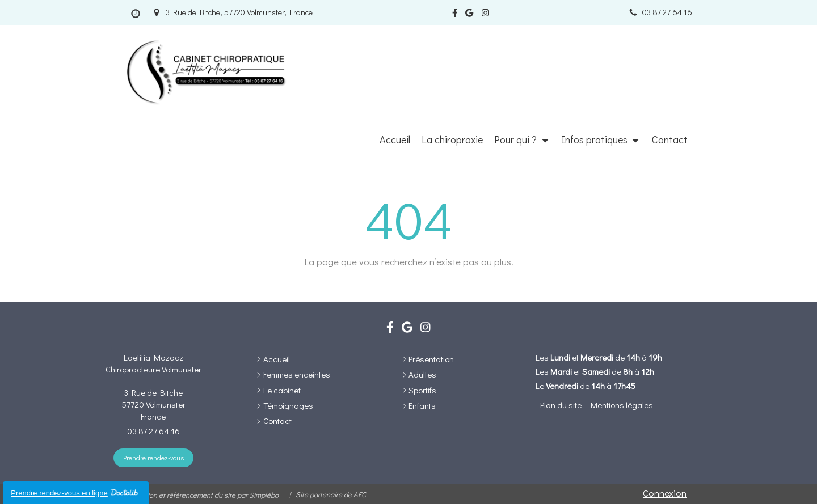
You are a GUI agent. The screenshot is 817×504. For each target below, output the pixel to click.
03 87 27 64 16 (153, 431)
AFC (360, 494)
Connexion (665, 493)
